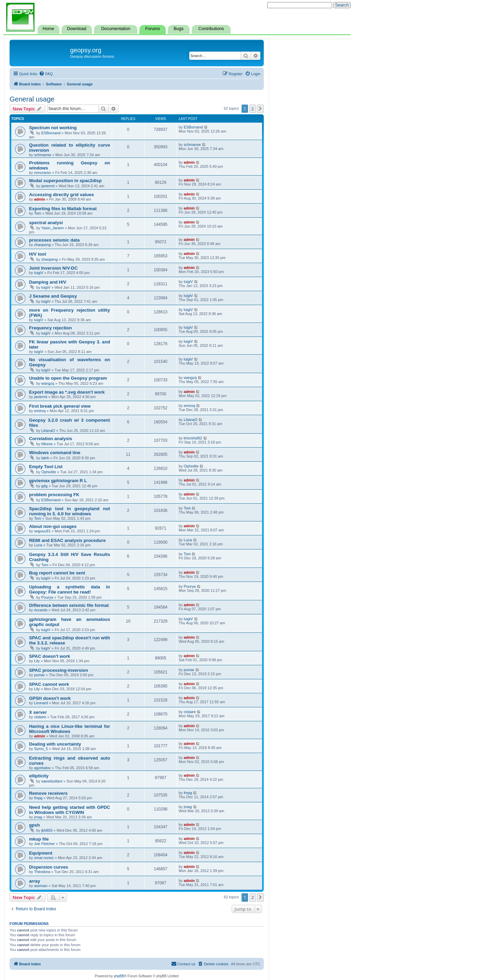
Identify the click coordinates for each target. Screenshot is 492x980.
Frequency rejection (50, 328)
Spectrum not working (53, 128)
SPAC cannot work (49, 684)
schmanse (43, 155)
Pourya (47, 597)
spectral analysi (46, 223)
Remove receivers (48, 793)
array (35, 881)
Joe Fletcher (45, 844)
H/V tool (38, 254)
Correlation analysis (51, 439)
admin (189, 162)
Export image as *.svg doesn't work (67, 392)
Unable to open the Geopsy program (68, 378)
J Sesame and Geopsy (53, 296)
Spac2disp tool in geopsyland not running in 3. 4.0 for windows (70, 511)
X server (38, 712)
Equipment (41, 853)
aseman (41, 886)
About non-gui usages (53, 526)
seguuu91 (42, 531)
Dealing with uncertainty (55, 744)
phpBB (119, 976)
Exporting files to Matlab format (63, 209)
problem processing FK (54, 495)
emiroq (40, 411)
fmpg (38, 798)
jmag (38, 817)
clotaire (40, 717)
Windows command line (55, 453)
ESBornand (51, 133)
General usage (32, 99)
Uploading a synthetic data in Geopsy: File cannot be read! (70, 589)
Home (49, 29)
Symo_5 (41, 749)
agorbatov (43, 768)
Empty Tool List (46, 467)
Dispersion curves (49, 867)
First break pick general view (60, 406)
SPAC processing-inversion (59, 670)
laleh (45, 458)
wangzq (48, 383)
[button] (260, 109)
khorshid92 (193, 438)
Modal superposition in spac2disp (65, 181)
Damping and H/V (48, 282)
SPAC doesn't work (50, 656)
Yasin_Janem (53, 228)
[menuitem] (46, 74)
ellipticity (39, 776)
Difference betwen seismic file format (69, 605)
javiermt (48, 186)
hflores (47, 444)
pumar (39, 675)
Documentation (116, 29)
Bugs (179, 29)
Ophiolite (49, 472)
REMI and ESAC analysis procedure (67, 540)
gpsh (35, 825)
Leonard (41, 703)
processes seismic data (54, 240)
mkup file (39, 839)
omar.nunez (44, 858)
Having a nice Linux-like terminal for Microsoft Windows (70, 729)
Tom (38, 213)
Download (77, 29)
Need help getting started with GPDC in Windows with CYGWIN (70, 810)
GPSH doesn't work (50, 698)
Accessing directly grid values (61, 195)
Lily (37, 661)
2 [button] (253, 109)
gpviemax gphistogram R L (58, 481)
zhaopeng (42, 245)
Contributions (211, 29)
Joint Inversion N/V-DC (53, 268)
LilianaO (48, 431)
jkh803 (47, 830)
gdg (44, 486)
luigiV (39, 273)
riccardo (41, 610)
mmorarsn (43, 173)
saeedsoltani (52, 781)
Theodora (42, 872)
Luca (38, 545)
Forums (153, 29)
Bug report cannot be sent (57, 573)
